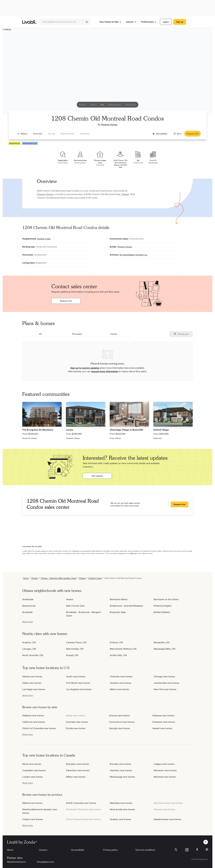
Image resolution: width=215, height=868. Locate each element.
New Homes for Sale (110, 22)
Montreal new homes (165, 777)
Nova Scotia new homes (122, 809)
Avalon (70, 599)
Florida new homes (76, 728)
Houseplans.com (45, 862)
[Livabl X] (176, 850)
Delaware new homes (164, 722)
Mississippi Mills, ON (164, 649)
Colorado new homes (77, 722)
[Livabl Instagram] (187, 850)
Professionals (149, 22)
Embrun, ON (116, 642)
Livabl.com (133, 553)
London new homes (33, 777)
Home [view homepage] (26, 578)
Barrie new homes (32, 764)
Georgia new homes (119, 728)
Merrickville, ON (75, 649)
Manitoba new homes (121, 803)
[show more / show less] (28, 622)
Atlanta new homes (32, 677)
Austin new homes (76, 677)
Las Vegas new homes (34, 689)
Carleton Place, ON (76, 642)
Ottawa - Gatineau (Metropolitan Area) (58, 578)
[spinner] (87, 22)
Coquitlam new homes (34, 770)
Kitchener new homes (165, 770)
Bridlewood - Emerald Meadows (127, 606)
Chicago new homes (164, 677)
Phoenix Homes (109, 125)
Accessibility (78, 850)
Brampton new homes (78, 764)
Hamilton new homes (121, 770)
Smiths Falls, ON (118, 655)
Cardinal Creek (44, 239)
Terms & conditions (145, 850)
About (10, 850)
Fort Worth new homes (78, 683)
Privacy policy (110, 850)
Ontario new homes (33, 819)
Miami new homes (119, 689)
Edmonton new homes (78, 770)
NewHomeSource (16, 862)
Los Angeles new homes (79, 689)
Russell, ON (72, 655)
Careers (43, 850)
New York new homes (165, 689)
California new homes (34, 722)
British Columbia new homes (81, 803)
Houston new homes (121, 683)
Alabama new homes (33, 716)
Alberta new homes (32, 803)
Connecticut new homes (122, 722)
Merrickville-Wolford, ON (123, 649)
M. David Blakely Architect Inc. (134, 255)
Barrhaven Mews (119, 599)
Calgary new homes (164, 764)
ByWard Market (162, 612)
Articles (131, 22)
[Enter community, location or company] (65, 22)
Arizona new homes (119, 716)
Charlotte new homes (121, 677)
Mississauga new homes (122, 777)
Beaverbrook (29, 606)
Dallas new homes (32, 683)
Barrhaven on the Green (166, 599)
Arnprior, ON (29, 642)
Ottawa (125, 194)
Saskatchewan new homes (167, 819)
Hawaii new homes (162, 728)
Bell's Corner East (75, 606)
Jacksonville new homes (166, 683)
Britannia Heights (163, 606)
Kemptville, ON (162, 642)
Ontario (35, 578)
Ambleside (28, 599)
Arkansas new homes (163, 716)
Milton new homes (76, 777)
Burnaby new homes (120, 764)
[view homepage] (29, 22)
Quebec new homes (120, 819)
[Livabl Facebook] (197, 850)
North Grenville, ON (33, 655)
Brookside (27, 612)
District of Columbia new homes (39, 728)
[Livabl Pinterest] (207, 850)
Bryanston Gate (118, 612)
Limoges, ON (29, 649)
